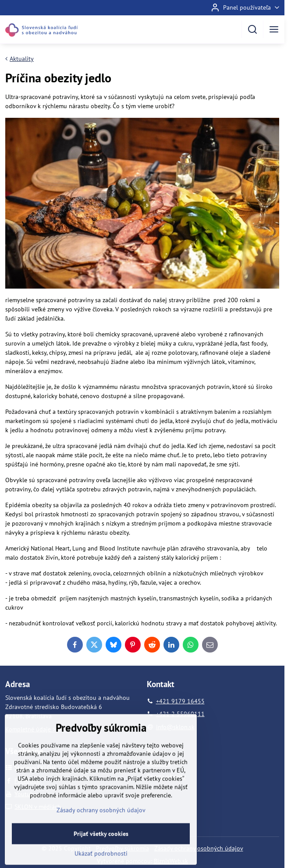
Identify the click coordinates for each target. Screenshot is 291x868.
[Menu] (274, 29)
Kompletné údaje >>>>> (37, 729)
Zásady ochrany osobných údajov (199, 848)
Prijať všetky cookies (101, 854)
